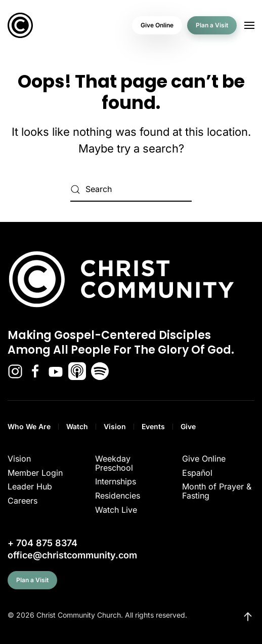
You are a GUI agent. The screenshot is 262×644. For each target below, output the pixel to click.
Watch (77, 426)
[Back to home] (20, 25)
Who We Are (29, 426)
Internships (116, 481)
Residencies (118, 496)
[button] (249, 25)
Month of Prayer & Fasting (217, 491)
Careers (23, 501)
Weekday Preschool (114, 463)
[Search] (131, 190)
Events (153, 426)
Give (188, 426)
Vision (115, 426)
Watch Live (116, 510)
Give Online (157, 25)
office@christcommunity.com (72, 555)
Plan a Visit (212, 25)
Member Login (35, 473)
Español (197, 473)
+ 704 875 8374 (42, 543)
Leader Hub (30, 486)
